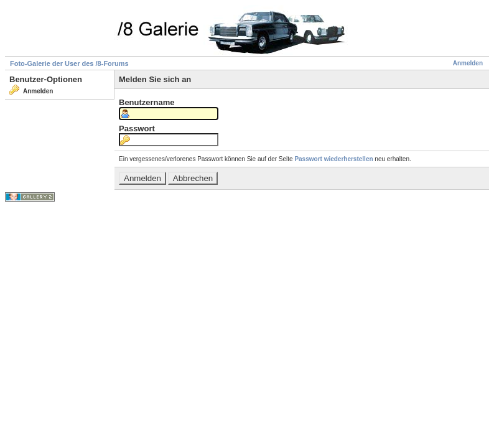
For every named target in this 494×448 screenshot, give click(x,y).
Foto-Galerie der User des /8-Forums (69, 63)
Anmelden (468, 63)
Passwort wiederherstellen (333, 159)
